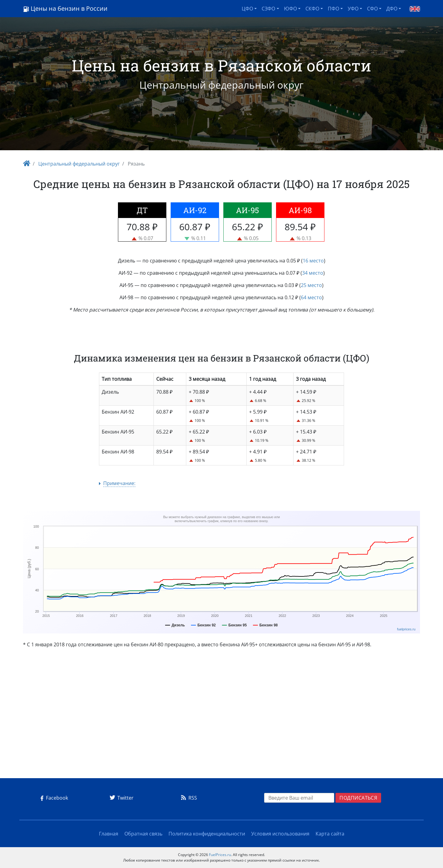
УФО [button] (353, 9)
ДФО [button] (392, 9)
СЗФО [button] (268, 9)
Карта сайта (330, 834)
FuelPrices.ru (220, 855)
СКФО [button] (312, 9)
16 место (313, 261)
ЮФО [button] (290, 9)
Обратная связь (143, 834)
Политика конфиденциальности (207, 834)
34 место (313, 273)
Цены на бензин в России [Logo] (65, 8)
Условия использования (280, 834)
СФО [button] (372, 9)
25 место (311, 285)
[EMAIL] (299, 798)
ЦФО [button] (247, 9)
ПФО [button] (333, 9)
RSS (188, 798)
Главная (109, 834)
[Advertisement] (222, 716)
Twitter (121, 798)
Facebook (53, 798)
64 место (311, 297)
